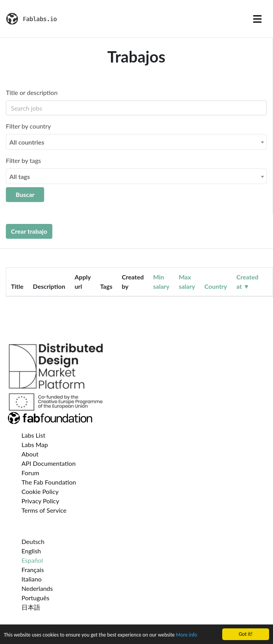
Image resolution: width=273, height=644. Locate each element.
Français (33, 570)
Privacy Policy (40, 501)
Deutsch (33, 541)
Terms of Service (44, 510)
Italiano (32, 579)
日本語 (31, 607)
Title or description (32, 92)
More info (186, 636)
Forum (30, 473)
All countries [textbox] (27, 142)
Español (32, 560)
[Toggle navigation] (257, 19)
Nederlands (37, 588)
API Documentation (49, 463)
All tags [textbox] (20, 176)
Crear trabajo (29, 231)
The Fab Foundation (49, 482)
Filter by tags (23, 160)
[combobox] (136, 142)
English (31, 551)
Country (216, 286)
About (30, 454)
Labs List (33, 435)
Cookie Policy (40, 491)
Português (35, 598)
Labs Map (35, 445)
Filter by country (28, 126)
